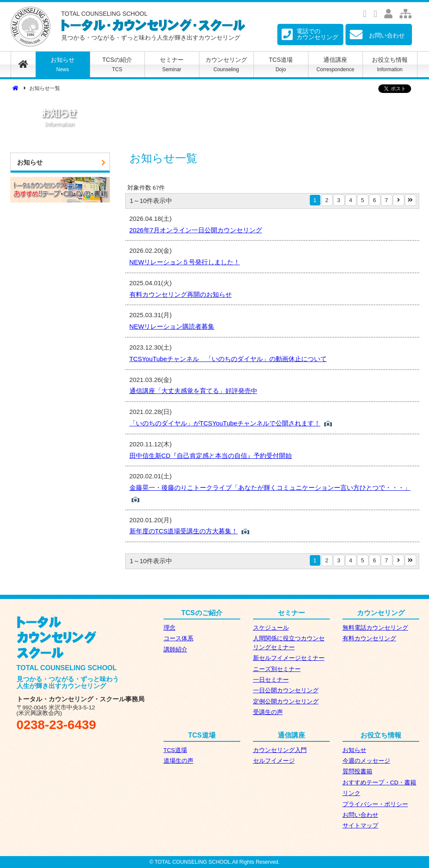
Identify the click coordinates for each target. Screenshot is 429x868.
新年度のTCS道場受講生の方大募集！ (184, 531)
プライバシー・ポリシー (375, 804)
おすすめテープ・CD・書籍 (380, 783)
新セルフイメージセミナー (289, 658)
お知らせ (63, 64)
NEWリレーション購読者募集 (172, 327)
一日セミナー (271, 680)
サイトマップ (360, 826)
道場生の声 (179, 761)
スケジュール (271, 628)
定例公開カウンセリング (286, 702)
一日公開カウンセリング (286, 690)
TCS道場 (281, 64)
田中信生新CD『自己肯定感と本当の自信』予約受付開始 (211, 456)
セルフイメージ (274, 761)
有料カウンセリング (369, 638)
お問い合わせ (360, 815)
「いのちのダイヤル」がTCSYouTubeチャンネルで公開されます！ (225, 423)
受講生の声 (268, 712)
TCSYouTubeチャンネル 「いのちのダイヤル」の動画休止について (228, 359)
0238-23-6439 (56, 725)
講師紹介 (176, 650)
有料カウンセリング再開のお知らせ (181, 295)
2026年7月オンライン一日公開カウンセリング (196, 230)
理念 (170, 628)
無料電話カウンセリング (375, 628)
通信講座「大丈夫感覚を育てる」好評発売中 (193, 391)
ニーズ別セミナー (277, 669)
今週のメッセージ (366, 761)
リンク (351, 793)
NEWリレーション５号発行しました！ (185, 262)
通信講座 (335, 64)
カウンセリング (226, 64)
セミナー (172, 64)
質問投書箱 (357, 771)
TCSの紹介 (117, 64)
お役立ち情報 (390, 64)
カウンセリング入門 (280, 750)
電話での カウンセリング (310, 34)
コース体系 (179, 638)
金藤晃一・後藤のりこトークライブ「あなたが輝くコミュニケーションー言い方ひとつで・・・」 (270, 488)
